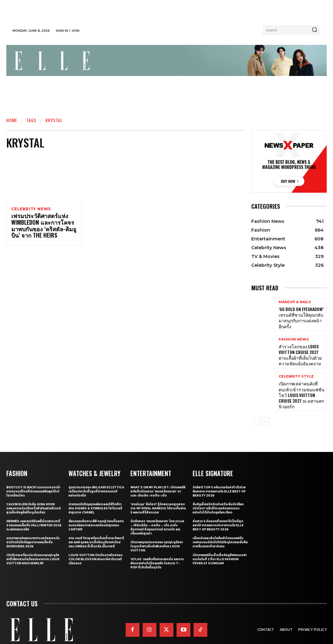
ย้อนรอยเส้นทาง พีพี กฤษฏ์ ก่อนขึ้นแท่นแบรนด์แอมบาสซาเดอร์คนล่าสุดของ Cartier (96, 511)
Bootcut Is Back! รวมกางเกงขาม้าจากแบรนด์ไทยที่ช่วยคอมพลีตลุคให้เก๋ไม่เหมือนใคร (33, 478)
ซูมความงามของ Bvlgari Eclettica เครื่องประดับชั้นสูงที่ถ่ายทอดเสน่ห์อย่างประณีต (96, 478)
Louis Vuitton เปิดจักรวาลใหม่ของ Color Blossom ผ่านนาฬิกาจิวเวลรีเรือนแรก (96, 545)
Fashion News (294, 336)
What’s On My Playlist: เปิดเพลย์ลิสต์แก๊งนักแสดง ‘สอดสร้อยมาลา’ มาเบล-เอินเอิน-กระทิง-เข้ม (158, 478)
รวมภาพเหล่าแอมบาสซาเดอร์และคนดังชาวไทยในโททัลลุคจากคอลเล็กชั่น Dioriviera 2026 (33, 528)
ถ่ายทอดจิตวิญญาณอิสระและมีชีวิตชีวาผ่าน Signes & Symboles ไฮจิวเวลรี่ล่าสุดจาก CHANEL (95, 494)
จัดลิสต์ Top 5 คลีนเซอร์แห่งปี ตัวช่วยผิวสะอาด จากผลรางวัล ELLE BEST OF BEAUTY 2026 (219, 478)
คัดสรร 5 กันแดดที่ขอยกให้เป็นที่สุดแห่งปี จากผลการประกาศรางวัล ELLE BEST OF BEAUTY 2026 (218, 511)
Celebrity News (31, 209)
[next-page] (265, 408)
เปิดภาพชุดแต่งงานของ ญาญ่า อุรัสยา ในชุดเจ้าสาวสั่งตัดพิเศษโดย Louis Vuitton (157, 532)
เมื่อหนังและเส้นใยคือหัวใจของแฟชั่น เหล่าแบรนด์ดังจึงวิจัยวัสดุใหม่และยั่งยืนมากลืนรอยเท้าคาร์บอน (220, 528)
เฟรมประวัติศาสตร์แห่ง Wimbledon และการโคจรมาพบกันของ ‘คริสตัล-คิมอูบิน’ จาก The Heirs (42, 227)
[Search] (314, 30)
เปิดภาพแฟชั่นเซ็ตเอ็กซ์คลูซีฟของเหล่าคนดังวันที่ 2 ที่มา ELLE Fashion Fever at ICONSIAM (220, 545)
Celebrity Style (296, 370)
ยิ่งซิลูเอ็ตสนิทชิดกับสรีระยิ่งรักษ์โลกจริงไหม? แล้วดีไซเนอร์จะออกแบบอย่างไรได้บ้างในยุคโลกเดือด (218, 494)
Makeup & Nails (295, 305)
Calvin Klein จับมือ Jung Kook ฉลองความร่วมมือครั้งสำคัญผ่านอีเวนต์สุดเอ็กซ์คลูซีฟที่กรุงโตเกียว (33, 494)
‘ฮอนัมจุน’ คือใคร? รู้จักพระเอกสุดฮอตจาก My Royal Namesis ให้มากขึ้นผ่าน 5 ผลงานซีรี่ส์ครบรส (158, 494)
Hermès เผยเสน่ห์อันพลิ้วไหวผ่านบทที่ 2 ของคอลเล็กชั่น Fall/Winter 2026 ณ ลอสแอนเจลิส (34, 511)
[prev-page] (255, 408)
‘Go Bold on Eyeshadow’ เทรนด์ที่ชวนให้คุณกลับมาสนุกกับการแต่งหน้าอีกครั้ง (301, 316)
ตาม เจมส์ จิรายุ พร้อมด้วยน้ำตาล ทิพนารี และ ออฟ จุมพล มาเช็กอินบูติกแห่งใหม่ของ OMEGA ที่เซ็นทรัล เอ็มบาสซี (96, 528)
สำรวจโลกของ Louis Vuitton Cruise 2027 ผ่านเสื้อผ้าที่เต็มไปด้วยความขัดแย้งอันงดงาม (301, 350)
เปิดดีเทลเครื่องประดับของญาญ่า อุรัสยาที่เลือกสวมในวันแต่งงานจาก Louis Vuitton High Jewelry (33, 545)
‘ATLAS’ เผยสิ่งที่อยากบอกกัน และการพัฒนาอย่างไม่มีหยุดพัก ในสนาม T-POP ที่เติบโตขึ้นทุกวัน (157, 549)
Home (12, 120)
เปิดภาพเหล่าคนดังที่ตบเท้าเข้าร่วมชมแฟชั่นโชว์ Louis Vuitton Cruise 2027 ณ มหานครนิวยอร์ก (301, 384)
